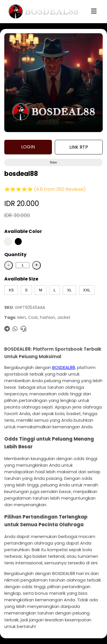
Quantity (15, 255)
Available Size (21, 279)
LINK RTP (79, 147)
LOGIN (28, 147)
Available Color (23, 231)
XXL (87, 290)
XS (11, 290)
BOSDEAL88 (64, 368)
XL (69, 290)
